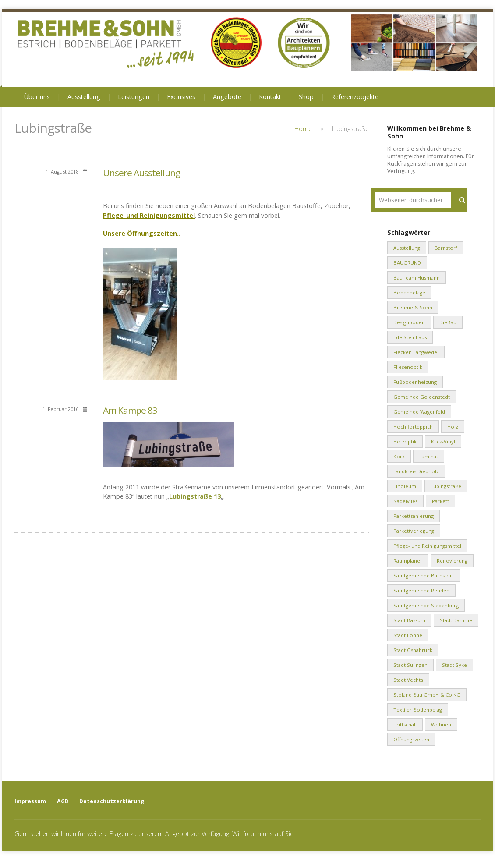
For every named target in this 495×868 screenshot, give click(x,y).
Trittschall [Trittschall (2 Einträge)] (405, 725)
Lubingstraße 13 (195, 496)
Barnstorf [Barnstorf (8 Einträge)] (446, 248)
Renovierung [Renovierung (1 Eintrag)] (452, 561)
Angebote (227, 97)
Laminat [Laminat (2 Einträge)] (429, 456)
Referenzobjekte (355, 97)
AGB (63, 801)
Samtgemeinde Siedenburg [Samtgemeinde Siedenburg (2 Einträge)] (426, 605)
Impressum (30, 801)
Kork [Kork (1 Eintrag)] (399, 456)
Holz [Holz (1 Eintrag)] (453, 427)
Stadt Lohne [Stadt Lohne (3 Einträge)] (408, 635)
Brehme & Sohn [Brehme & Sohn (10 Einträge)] (413, 307)
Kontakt (270, 97)
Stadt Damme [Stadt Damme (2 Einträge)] (456, 620)
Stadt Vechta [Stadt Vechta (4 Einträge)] (408, 680)
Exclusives (181, 97)
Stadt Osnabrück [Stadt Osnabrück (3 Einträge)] (413, 650)
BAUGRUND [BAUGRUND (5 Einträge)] (407, 263)
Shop (306, 97)
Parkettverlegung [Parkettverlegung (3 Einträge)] (414, 531)
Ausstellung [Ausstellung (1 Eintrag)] (407, 248)
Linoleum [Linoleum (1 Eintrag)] (405, 486)
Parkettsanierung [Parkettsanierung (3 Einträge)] (414, 516)
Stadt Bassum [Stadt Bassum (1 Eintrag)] (409, 620)
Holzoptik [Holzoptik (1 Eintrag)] (405, 441)
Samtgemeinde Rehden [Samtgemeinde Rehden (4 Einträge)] (421, 590)
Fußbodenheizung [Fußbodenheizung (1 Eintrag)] (415, 382)
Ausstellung (84, 97)
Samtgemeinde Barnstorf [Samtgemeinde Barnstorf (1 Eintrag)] (424, 576)
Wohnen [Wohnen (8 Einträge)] (441, 725)
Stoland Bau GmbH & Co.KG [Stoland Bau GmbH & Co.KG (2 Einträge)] (427, 695)
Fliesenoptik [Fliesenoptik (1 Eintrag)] (408, 367)
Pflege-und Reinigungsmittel (149, 215)
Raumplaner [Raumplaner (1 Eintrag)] (408, 561)
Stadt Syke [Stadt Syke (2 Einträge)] (454, 665)
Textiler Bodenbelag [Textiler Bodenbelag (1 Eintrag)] (418, 710)
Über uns (37, 97)
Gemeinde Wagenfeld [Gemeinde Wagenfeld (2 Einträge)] (419, 412)
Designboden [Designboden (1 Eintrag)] (409, 322)
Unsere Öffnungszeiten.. (142, 233)
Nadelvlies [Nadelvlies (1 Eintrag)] (405, 501)
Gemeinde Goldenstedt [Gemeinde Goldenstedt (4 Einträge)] (422, 397)
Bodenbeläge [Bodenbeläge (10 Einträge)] (409, 292)
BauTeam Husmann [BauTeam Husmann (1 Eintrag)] (417, 278)
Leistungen (134, 97)
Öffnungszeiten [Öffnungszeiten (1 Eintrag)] (411, 739)
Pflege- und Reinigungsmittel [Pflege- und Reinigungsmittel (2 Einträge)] (427, 546)
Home (303, 129)
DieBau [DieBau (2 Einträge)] (448, 322)
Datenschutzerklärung (112, 801)
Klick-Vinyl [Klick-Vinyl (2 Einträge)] (443, 441)
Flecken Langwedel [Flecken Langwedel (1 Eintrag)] (416, 352)
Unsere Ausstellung (141, 173)
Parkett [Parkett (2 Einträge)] (440, 501)
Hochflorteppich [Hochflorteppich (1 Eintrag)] (413, 427)
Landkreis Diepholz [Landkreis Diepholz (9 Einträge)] (416, 471)
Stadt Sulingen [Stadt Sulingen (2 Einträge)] (410, 665)
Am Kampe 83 (130, 410)
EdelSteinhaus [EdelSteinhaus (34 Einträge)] (410, 337)
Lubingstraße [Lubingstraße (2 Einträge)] (446, 486)
